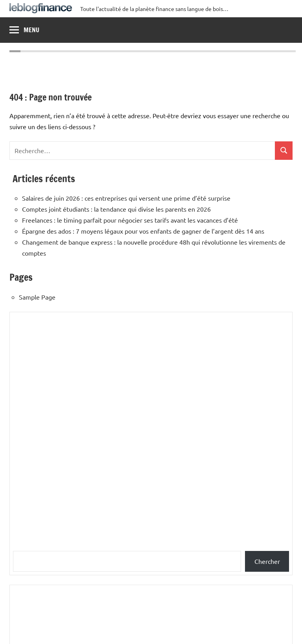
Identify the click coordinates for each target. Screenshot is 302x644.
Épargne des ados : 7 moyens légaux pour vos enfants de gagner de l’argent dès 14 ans (143, 231)
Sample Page (37, 297)
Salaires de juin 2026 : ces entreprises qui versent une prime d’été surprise (126, 198)
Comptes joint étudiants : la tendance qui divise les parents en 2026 (116, 209)
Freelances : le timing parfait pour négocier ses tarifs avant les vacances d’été (130, 220)
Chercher (267, 561)
